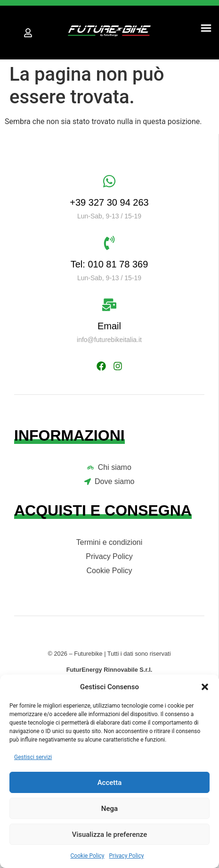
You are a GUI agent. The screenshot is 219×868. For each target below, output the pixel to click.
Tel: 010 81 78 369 (109, 264)
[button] (205, 687)
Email (109, 326)
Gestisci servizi (33, 757)
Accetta (110, 783)
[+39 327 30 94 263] (109, 181)
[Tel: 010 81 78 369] (109, 243)
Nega (109, 809)
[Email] (109, 305)
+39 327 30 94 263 (109, 202)
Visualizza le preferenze (110, 835)
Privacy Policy (127, 856)
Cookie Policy (88, 856)
